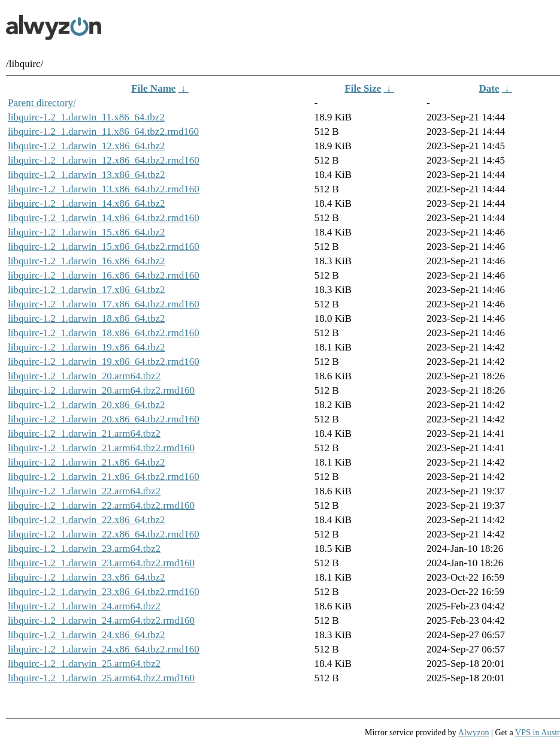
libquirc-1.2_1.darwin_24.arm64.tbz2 (84, 606)
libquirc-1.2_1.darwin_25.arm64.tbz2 (84, 664)
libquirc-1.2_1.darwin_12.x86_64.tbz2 (87, 146)
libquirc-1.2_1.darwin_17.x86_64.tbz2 (87, 290)
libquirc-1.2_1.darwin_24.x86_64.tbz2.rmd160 (104, 649)
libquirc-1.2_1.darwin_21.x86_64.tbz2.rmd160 (104, 477)
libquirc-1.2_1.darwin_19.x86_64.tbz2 (87, 347)
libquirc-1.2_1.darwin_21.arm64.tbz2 (84, 434)
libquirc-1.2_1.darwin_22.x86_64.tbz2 (87, 520)
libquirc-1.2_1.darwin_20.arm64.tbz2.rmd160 (101, 390)
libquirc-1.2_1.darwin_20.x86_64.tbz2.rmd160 (104, 419)
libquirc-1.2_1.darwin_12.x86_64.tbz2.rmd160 (104, 160)
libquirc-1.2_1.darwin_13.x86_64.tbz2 (87, 175)
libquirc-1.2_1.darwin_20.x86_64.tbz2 (87, 405)
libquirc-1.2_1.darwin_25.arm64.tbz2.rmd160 (101, 678)
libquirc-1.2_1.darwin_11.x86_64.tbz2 (86, 117)
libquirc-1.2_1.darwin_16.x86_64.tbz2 (87, 261)
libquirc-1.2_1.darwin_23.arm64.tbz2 (84, 549)
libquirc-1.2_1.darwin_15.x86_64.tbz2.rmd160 (104, 247)
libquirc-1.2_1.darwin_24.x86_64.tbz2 (87, 635)
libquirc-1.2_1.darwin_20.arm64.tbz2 (84, 376)
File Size (363, 88)
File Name (153, 88)
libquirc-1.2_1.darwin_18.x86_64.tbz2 (87, 318)
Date (489, 88)
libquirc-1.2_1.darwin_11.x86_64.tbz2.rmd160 (103, 132)
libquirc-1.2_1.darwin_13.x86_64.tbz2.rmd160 (104, 189)
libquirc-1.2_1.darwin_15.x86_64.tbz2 (87, 232)
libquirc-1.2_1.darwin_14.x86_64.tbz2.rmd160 (104, 218)
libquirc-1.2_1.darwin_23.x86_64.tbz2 (87, 577)
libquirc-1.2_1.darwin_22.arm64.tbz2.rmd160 (101, 505)
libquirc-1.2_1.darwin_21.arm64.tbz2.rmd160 (101, 448)
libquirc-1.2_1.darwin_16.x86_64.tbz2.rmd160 (104, 275)
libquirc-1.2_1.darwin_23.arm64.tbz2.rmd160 (101, 563)
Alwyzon (474, 732)
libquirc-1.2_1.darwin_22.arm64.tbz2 (84, 491)
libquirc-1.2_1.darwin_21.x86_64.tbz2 (87, 462)
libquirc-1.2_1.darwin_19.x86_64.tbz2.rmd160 (104, 362)
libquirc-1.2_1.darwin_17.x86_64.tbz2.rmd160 (104, 304)
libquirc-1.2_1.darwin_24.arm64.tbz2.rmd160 (101, 620)
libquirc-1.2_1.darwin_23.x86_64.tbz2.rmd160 (104, 592)
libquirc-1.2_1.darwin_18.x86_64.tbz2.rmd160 (104, 333)
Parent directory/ (42, 103)
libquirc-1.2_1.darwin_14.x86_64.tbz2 (87, 203)
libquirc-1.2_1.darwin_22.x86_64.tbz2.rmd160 (104, 534)
